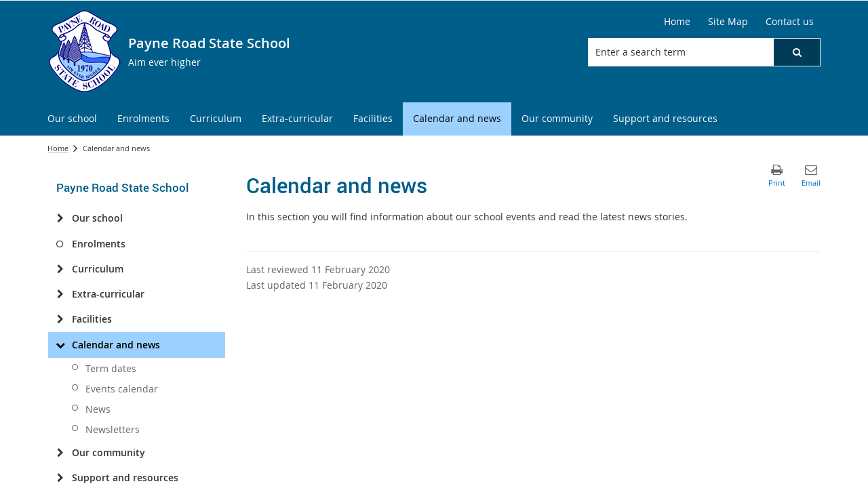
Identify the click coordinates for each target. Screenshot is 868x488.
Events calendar (122, 389)
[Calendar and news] (60, 345)
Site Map (728, 21)
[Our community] (60, 453)
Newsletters (113, 429)
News (98, 409)
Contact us (790, 21)
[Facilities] (60, 319)
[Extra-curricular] (60, 294)
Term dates (111, 368)
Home (677, 21)
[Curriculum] (60, 269)
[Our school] (60, 218)
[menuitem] (72, 119)
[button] (797, 52)
